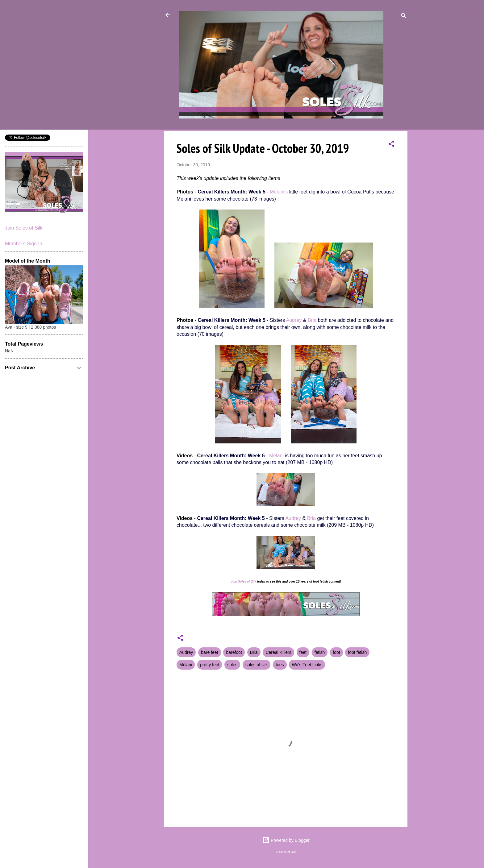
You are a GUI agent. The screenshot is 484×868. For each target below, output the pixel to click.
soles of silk (257, 665)
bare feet (209, 652)
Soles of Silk (247, 581)
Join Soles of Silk (24, 228)
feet (303, 652)
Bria (312, 320)
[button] (391, 145)
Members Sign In (24, 244)
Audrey (294, 320)
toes (280, 665)
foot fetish (357, 652)
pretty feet (210, 665)
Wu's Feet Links (307, 665)
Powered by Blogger (286, 840)
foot (336, 652)
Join (234, 581)
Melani (276, 456)
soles (232, 665)
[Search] (404, 17)
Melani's (279, 192)
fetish (320, 652)
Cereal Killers (278, 652)
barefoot (234, 652)
